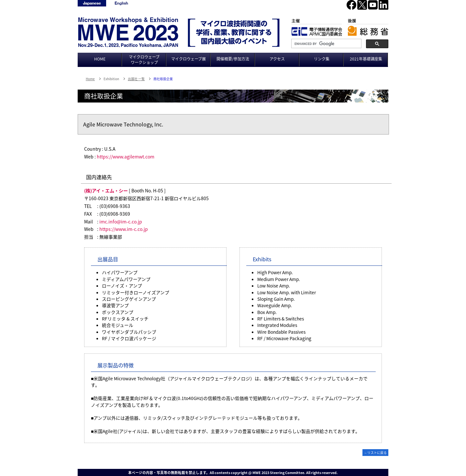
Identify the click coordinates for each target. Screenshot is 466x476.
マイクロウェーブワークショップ (144, 60)
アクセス (277, 59)
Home (90, 79)
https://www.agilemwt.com (126, 157)
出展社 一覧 (136, 79)
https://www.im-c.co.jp (124, 229)
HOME (100, 59)
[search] (326, 44)
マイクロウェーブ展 (189, 59)
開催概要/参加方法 (233, 59)
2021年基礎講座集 (366, 59)
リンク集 (322, 59)
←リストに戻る (375, 453)
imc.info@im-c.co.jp (121, 222)
